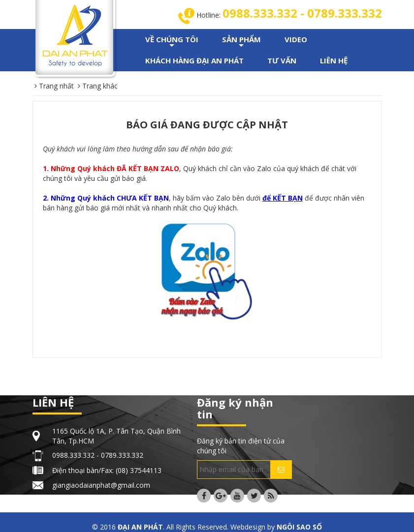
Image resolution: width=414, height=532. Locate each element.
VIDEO (296, 39)
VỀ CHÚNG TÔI (172, 42)
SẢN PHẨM (241, 42)
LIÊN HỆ (334, 60)
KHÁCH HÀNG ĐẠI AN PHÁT (194, 60)
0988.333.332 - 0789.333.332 (302, 13)
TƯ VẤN (282, 60)
